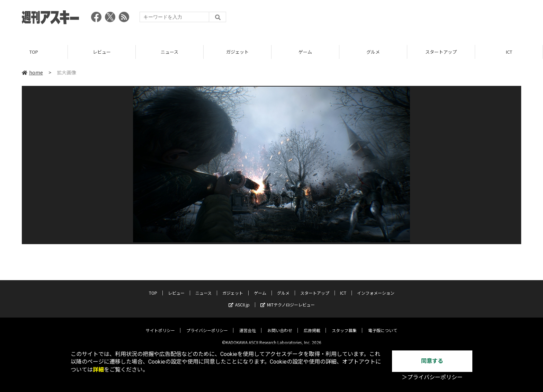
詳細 (98, 370)
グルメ (373, 52)
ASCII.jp (239, 300)
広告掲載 (312, 325)
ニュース (170, 52)
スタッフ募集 (344, 325)
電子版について (383, 325)
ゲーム (305, 52)
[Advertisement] (395, 19)
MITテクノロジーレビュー (288, 300)
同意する (432, 361)
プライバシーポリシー (207, 325)
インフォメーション (376, 288)
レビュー (102, 52)
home (32, 72)
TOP (34, 52)
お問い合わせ (280, 325)
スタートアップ (441, 52)
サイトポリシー (160, 325)
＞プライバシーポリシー (432, 377)
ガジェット (237, 52)
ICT (509, 52)
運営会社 (248, 325)
